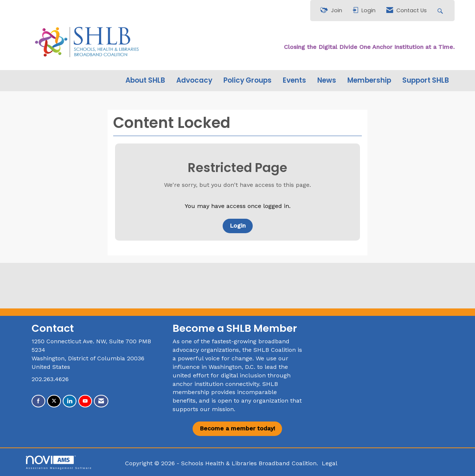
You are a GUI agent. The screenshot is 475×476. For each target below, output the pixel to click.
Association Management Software (59, 462)
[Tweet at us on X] (54, 401)
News (327, 80)
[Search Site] (441, 11)
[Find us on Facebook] (38, 401)
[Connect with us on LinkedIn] (70, 401)
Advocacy (194, 80)
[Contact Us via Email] (101, 401)
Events (294, 80)
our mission (217, 409)
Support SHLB (426, 80)
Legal (330, 463)
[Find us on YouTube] (85, 401)
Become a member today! (237, 428)
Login (238, 226)
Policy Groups (248, 80)
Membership (369, 80)
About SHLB (145, 80)
